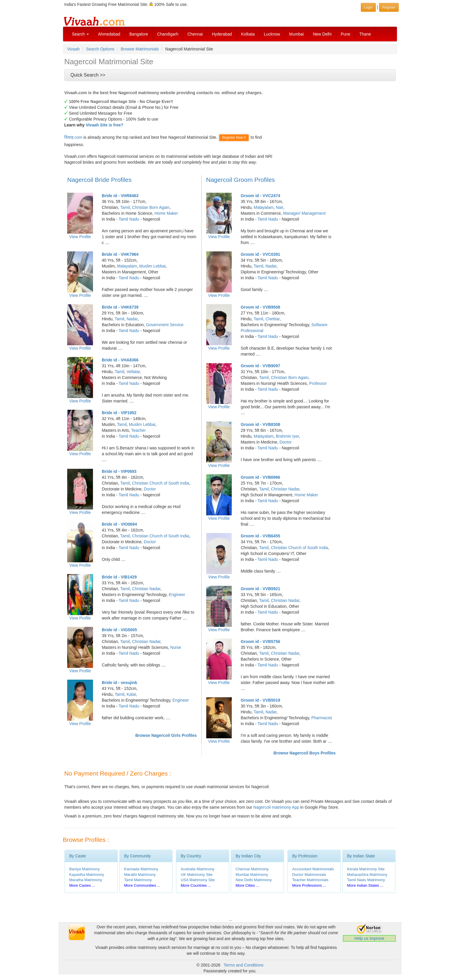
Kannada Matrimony (141, 869)
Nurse (176, 647)
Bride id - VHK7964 (120, 254)
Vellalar (133, 372)
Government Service (165, 325)
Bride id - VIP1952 (119, 413)
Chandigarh (168, 34)
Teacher (138, 430)
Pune (345, 34)
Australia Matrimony (198, 869)
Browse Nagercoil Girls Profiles (166, 735)
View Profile (80, 237)
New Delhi (322, 34)
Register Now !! (234, 138)
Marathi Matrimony (140, 875)
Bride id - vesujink (120, 683)
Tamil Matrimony (138, 880)
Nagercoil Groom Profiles (241, 180)
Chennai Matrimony (252, 869)
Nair (279, 207)
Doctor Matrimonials (309, 875)
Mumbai (297, 34)
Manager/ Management (304, 213)
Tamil (125, 207)
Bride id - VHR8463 (120, 196)
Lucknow (272, 34)
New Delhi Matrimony (254, 880)
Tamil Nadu (129, 219)
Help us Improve (369, 938)
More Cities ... (247, 885)
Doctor (150, 489)
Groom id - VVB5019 (260, 700)
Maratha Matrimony (86, 880)
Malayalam (127, 266)
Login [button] (368, 7)
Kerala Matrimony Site (366, 869)
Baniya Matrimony (84, 869)
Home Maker (166, 213)
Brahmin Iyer (287, 436)
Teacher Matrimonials (310, 880)
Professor (318, 383)
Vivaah (73, 49)
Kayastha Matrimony (87, 875)
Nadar (132, 319)
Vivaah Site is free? (104, 125)
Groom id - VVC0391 (260, 254)
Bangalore (139, 34)
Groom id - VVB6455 (260, 536)
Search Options (100, 49)
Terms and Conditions (244, 965)
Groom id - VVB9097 (260, 366)
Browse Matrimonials (140, 49)
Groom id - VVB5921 (260, 589)
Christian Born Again (151, 207)
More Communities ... (142, 885)
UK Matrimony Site (197, 875)
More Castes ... (82, 885)
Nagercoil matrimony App (276, 807)
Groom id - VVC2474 (260, 196)
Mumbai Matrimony (252, 875)
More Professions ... (309, 885)
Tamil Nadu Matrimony (366, 880)
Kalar (131, 694)
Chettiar (273, 319)
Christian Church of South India (161, 483)
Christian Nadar (146, 589)
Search (80, 34)
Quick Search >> (88, 75)
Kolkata (248, 34)
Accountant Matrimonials (313, 869)
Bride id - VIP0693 (119, 471)
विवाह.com (73, 137)
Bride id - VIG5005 (119, 630)
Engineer (177, 595)
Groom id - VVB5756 (260, 642)
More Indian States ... (365, 885)
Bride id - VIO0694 (119, 524)
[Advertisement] (328, 125)
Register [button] (389, 7)
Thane (365, 34)
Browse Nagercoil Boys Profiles (305, 753)
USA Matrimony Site (198, 880)
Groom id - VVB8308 (260, 424)
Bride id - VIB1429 (119, 577)
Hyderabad (222, 34)
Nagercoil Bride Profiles (99, 180)
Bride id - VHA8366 (120, 360)
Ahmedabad (109, 34)
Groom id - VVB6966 (260, 477)
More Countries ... (196, 885)
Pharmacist (322, 718)
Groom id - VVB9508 (260, 307)
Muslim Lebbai (152, 266)
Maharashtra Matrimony (367, 875)
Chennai (195, 34)
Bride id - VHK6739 (120, 307)
